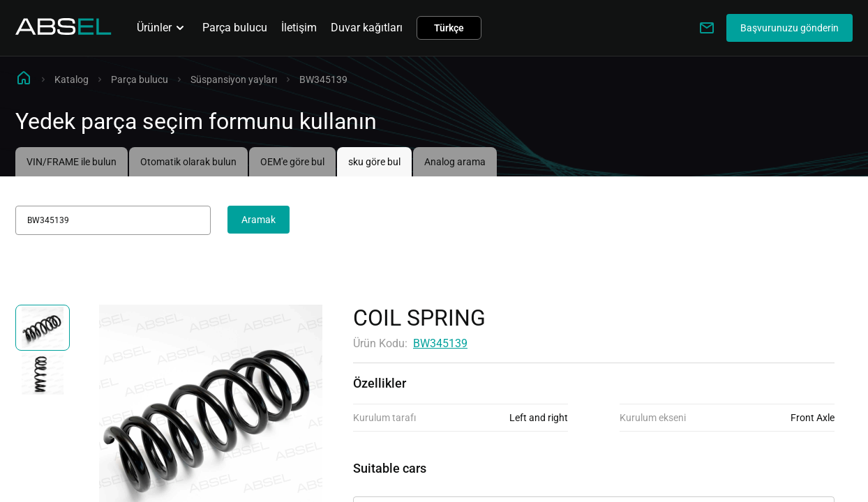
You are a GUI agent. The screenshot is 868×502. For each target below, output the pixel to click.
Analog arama (455, 162)
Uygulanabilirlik (392, 484)
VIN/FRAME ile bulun (72, 162)
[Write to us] (707, 28)
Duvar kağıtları (367, 28)
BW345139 (440, 343)
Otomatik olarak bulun (188, 162)
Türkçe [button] (449, 28)
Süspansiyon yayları (234, 79)
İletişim (299, 28)
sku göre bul (374, 162)
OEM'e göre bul (292, 162)
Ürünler (163, 28)
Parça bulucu (235, 28)
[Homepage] (63, 31)
